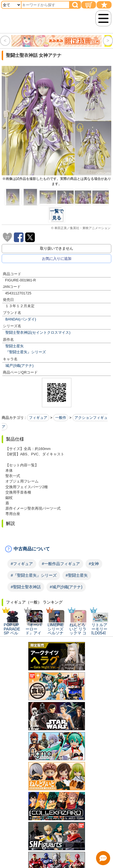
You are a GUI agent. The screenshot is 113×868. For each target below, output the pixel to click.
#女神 (94, 564)
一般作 (61, 418)
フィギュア (38, 418)
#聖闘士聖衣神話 (26, 587)
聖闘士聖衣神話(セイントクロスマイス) (38, 332)
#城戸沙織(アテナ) (66, 587)
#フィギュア (22, 564)
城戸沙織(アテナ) (20, 366)
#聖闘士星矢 (77, 575)
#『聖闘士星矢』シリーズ (34, 575)
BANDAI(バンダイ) (21, 319)
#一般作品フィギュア (61, 564)
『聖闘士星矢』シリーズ (26, 352)
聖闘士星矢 (15, 346)
